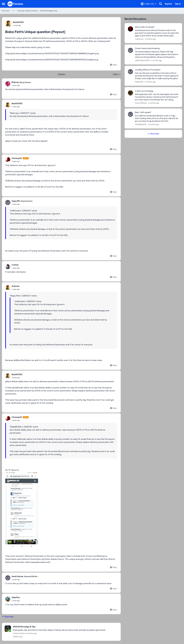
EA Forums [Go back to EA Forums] (6, 11)
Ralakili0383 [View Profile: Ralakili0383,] (18, 22)
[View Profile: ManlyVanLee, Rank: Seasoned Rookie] (8, 578)
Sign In (178, 4)
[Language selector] (149, 4)
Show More (8, 617)
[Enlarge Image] (61, 510)
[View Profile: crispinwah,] (130, 29)
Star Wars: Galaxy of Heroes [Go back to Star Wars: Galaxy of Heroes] (28, 11)
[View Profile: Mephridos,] (130, 72)
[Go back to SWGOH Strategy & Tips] (59, 627)
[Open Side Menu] (3, 4)
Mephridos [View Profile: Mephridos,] (139, 82)
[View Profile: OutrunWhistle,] (130, 93)
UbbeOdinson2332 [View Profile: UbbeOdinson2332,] (142, 60)
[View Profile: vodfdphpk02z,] (130, 114)
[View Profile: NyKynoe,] (8, 288)
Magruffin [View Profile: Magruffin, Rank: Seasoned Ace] (16, 201)
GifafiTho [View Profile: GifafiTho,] (16, 598)
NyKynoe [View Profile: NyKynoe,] (15, 286)
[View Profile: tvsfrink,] (8, 266)
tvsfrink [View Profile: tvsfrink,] (15, 265)
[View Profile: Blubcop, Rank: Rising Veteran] (8, 84)
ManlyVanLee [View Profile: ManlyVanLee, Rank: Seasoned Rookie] (17, 576)
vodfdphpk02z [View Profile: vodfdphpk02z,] (141, 124)
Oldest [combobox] (117, 74)
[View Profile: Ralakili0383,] (8, 24)
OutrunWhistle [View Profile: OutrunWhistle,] (141, 103)
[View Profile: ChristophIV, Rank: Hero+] (8, 160)
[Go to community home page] (15, 4)
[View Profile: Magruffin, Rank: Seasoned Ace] (8, 202)
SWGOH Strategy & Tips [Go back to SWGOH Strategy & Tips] (49, 11)
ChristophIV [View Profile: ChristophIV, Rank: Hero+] (17, 158)
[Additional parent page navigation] (14, 11)
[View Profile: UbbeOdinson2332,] (130, 50)
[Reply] (113, 65)
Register (169, 4)
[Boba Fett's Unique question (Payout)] (21, 85)
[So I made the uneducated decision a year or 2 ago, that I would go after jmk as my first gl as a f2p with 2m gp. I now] (157, 118)
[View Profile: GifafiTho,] (8, 599)
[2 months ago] (150, 39)
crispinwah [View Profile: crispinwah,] (139, 39)
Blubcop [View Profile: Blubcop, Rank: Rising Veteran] (15, 82)
